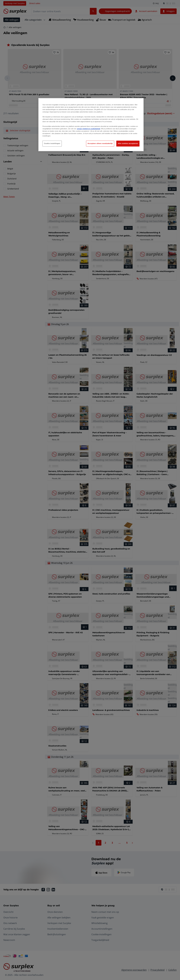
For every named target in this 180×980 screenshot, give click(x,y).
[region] (91, 125)
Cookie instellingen (52, 143)
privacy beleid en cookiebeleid (89, 129)
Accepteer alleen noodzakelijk (100, 143)
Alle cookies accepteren (128, 143)
